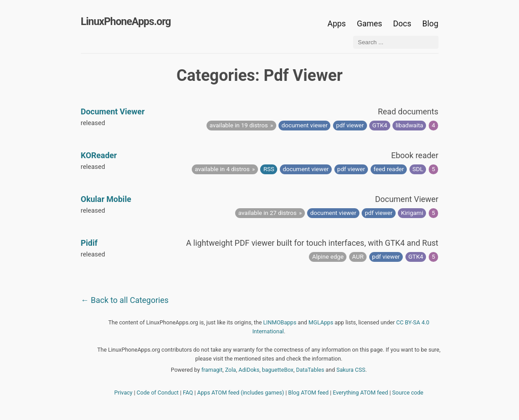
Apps (336, 23)
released (93, 123)
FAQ (188, 393)
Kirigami (412, 213)
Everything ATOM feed (360, 393)
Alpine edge (328, 256)
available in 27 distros (267, 213)
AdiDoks (249, 370)
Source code (408, 393)
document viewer (305, 125)
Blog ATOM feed (309, 393)
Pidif (89, 243)
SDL (418, 169)
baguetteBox (278, 370)
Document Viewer (113, 111)
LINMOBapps (280, 322)
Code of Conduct (158, 393)
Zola (230, 370)
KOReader (99, 155)
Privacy (124, 393)
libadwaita (409, 125)
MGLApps (321, 322)
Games (369, 23)
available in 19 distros (239, 125)
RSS (269, 169)
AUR (358, 256)
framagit (212, 370)
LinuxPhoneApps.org (126, 21)
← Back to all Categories (125, 300)
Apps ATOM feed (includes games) (241, 393)
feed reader (388, 169)
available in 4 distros (222, 169)
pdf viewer (350, 125)
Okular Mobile (106, 199)
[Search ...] (396, 42)
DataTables (310, 370)
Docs (403, 23)
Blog (430, 23)
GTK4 (380, 125)
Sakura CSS (351, 370)
